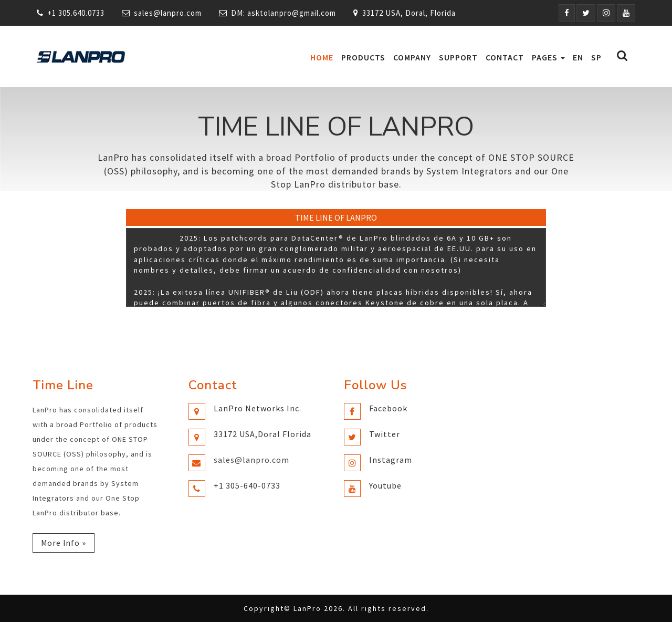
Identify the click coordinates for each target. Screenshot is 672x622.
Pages (548, 57)
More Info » (64, 543)
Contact (505, 57)
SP (596, 57)
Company (412, 57)
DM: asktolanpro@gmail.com (283, 13)
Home (322, 57)
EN (578, 57)
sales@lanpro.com (168, 13)
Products (363, 57)
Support (458, 57)
